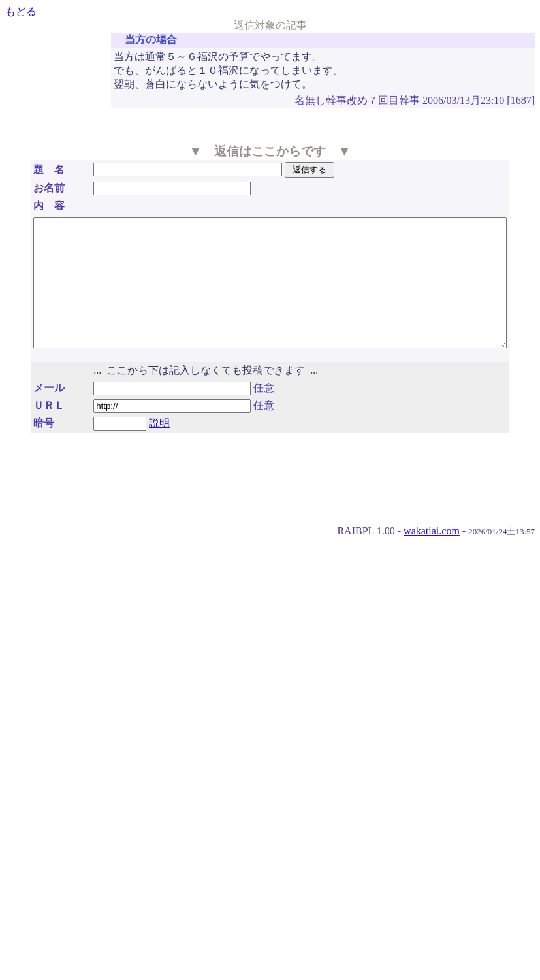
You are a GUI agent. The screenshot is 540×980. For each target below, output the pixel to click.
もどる (21, 11)
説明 (140, 449)
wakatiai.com (432, 556)
